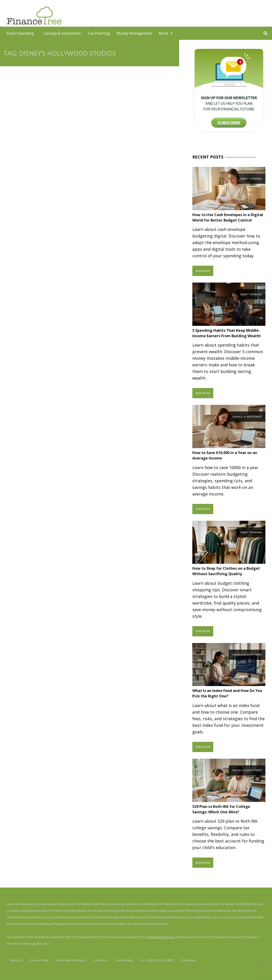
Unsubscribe (124, 960)
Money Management (134, 33)
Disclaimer (188, 960)
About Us (16, 960)
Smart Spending (20, 33)
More (164, 33)
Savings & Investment (62, 33)
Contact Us (101, 960)
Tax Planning (99, 33)
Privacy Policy (39, 960)
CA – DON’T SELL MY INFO (157, 960)
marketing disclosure (161, 937)
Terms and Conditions (71, 960)
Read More (203, 271)
